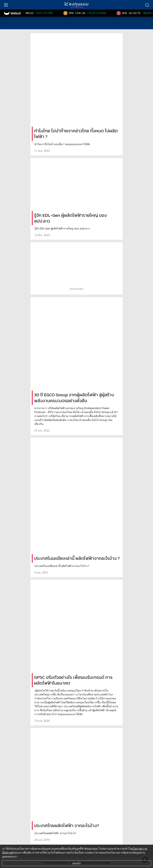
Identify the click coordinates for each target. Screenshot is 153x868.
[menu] (6, 5)
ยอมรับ (76, 863)
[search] (147, 5)
